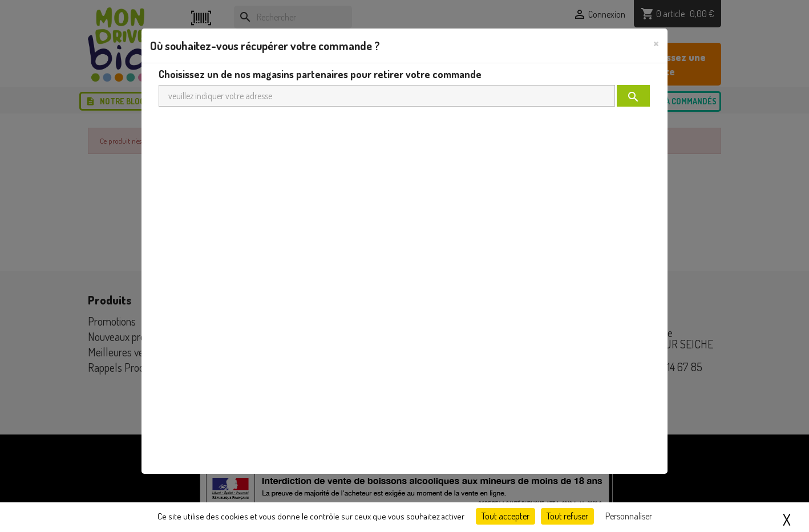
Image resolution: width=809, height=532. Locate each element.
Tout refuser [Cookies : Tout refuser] (567, 516)
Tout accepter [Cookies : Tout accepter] (505, 516)
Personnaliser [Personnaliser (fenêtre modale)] (629, 516)
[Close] (656, 43)
